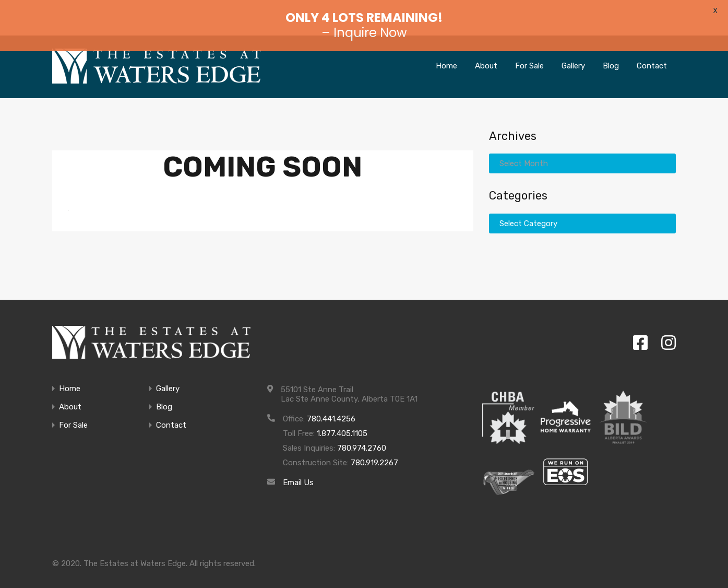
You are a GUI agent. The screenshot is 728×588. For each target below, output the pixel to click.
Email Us (299, 468)
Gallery (577, 51)
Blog (614, 51)
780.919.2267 (371, 448)
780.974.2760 (363, 433)
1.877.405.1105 (344, 419)
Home (450, 51)
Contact (653, 51)
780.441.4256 (331, 404)
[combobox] (583, 149)
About (489, 51)
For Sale (532, 51)
